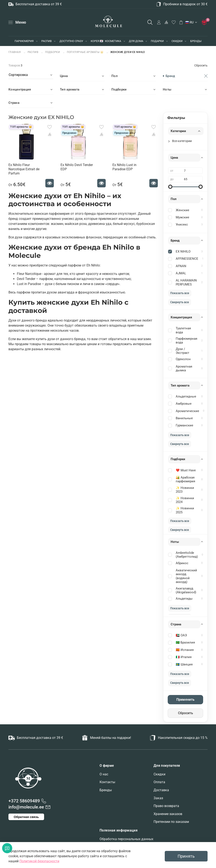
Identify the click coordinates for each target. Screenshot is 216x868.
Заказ (158, 798)
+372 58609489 (24, 801)
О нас (104, 774)
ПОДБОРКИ (53, 52)
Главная (15, 52)
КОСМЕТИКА (113, 41)
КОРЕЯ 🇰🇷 (97, 41)
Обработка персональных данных (126, 839)
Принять (186, 856)
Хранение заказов (168, 814)
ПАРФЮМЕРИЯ (24, 41)
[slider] (170, 187)
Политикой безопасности (39, 861)
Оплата (159, 782)
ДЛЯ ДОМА (136, 41)
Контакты (107, 782)
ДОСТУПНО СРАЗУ (71, 41)
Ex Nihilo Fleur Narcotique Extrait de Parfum (24, 169)
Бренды (106, 790)
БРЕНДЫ (196, 41)
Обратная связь (26, 817)
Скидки (159, 774)
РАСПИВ (47, 41)
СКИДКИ (177, 41)
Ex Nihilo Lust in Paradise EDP (124, 167)
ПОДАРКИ (157, 41)
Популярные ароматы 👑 (85, 52)
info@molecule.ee (26, 807)
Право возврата (166, 806)
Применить (185, 700)
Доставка (161, 790)
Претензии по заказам (171, 822)
